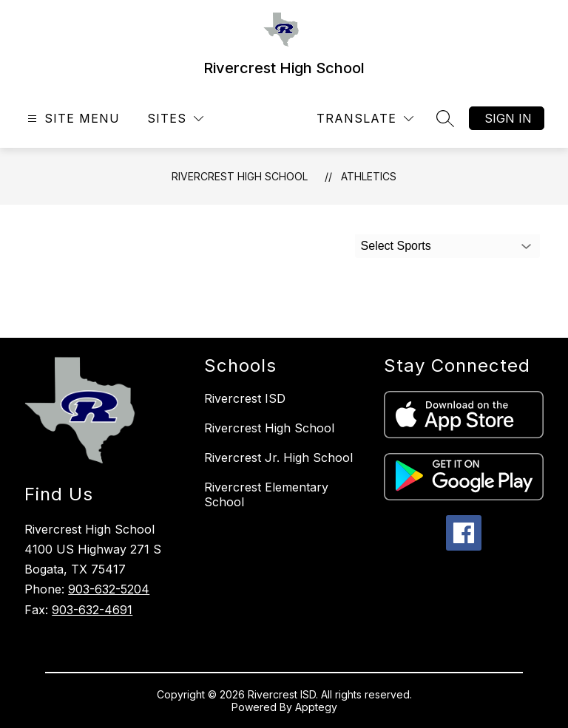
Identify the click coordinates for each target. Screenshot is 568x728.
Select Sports (396, 246)
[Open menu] (72, 119)
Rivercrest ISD (245, 398)
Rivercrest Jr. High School (278, 457)
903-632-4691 (92, 610)
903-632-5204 (109, 589)
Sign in (508, 118)
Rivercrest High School (240, 176)
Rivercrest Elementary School (266, 494)
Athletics (369, 176)
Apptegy (316, 707)
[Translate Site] (365, 119)
